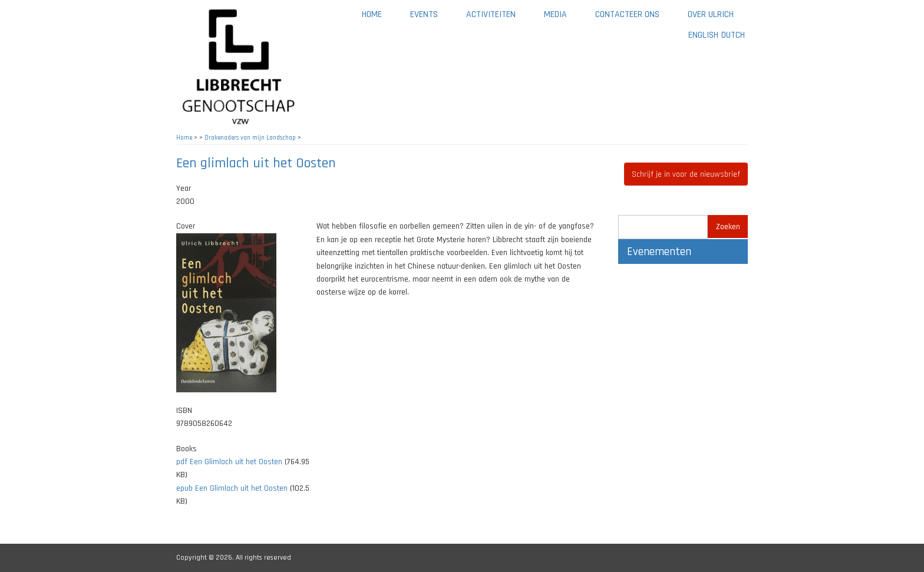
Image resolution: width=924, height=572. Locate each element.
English (703, 35)
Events (424, 14)
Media (562, 19)
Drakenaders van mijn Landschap (250, 138)
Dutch (733, 35)
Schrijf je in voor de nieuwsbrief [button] (686, 174)
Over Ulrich (718, 19)
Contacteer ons (634, 19)
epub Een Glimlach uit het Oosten (232, 488)
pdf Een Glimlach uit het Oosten (229, 462)
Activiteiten (498, 19)
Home (372, 14)
